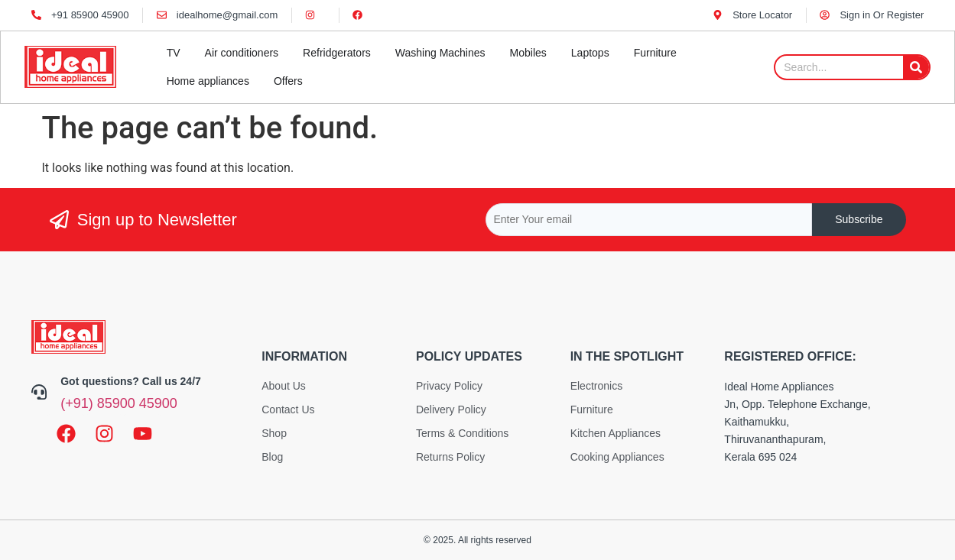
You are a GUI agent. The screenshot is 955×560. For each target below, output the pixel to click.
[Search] (916, 67)
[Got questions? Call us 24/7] (39, 392)
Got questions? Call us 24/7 (131, 381)
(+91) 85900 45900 (119, 403)
